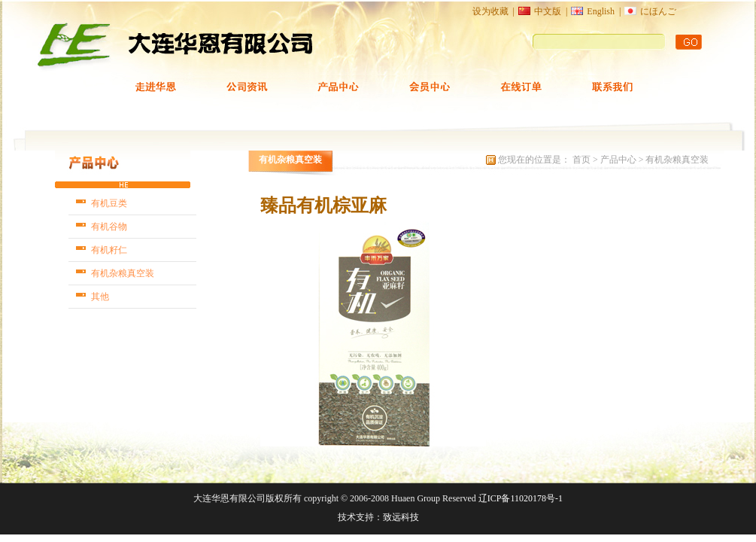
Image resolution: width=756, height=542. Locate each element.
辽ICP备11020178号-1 (521, 498)
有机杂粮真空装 (123, 273)
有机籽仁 (109, 250)
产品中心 (618, 160)
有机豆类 (109, 203)
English (601, 11)
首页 (583, 160)
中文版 (548, 11)
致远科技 (401, 517)
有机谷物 (109, 227)
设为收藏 (490, 11)
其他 (100, 297)
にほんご (658, 11)
